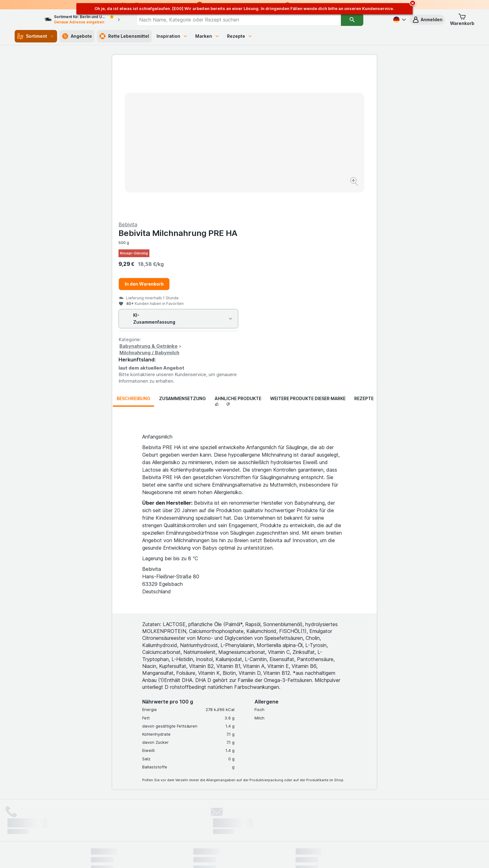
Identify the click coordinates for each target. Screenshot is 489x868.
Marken (207, 36)
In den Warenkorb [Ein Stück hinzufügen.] (276, 134)
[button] (427, 20)
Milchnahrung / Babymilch (282, 202)
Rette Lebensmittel (124, 36)
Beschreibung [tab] (133, 248)
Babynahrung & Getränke (281, 196)
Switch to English (256, 830)
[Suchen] (363, 20)
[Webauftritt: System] (213, 856)
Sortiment (36, 36)
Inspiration (172, 36)
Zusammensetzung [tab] (182, 248)
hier (196, 814)
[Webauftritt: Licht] (241, 856)
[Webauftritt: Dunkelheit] (273, 856)
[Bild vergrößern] (223, 162)
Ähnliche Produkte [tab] (238, 248)
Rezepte (240, 36)
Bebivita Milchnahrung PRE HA (310, 83)
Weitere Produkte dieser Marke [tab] (308, 248)
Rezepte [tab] (364, 248)
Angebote (77, 36)
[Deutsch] (399, 20)
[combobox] (250, 20)
